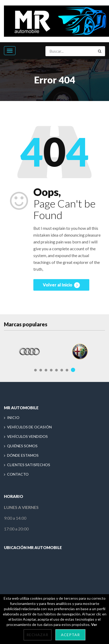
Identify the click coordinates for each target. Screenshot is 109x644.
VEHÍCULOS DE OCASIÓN (29, 427)
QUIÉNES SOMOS (22, 446)
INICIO (13, 417)
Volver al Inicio (61, 285)
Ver (94, 624)
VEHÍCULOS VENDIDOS (27, 436)
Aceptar (70, 635)
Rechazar (37, 635)
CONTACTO (18, 474)
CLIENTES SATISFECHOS (29, 465)
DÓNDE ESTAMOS (23, 455)
